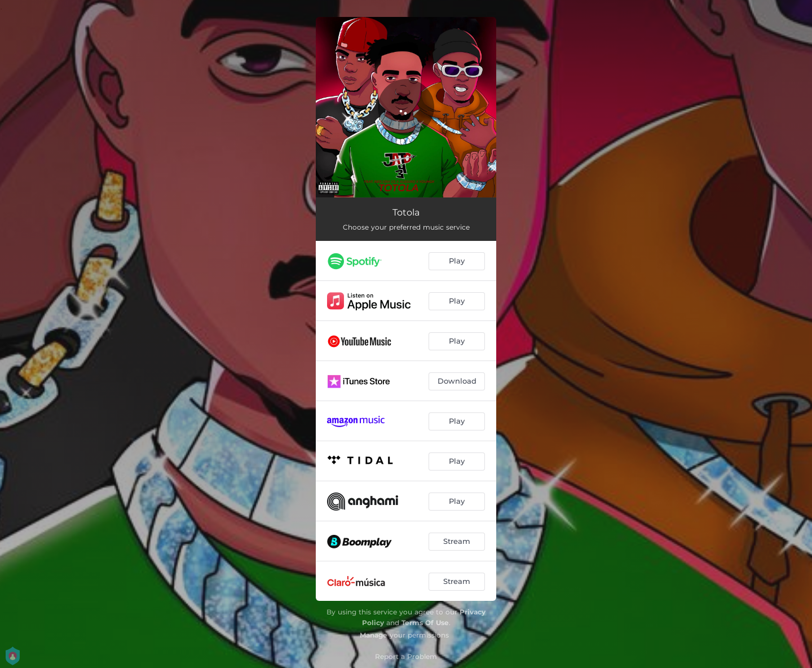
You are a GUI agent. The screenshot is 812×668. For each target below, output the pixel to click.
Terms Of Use (425, 623)
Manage (374, 635)
